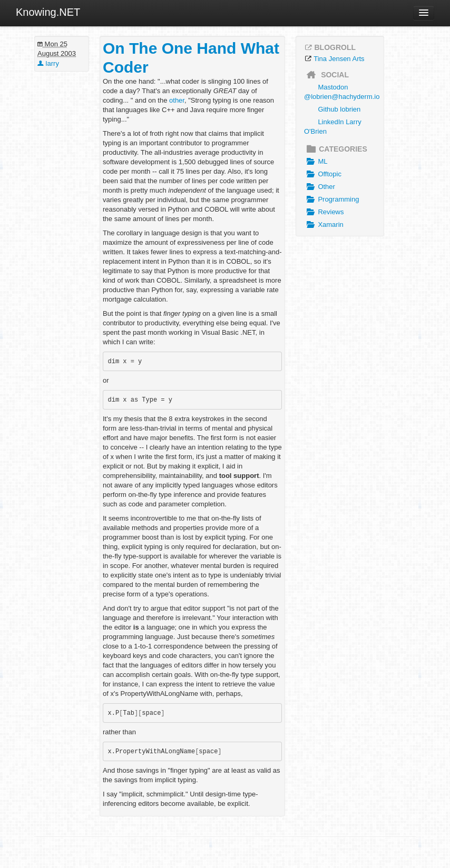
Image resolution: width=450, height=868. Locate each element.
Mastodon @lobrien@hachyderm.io (342, 92)
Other (320, 187)
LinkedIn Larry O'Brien (333, 127)
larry (48, 63)
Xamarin (324, 225)
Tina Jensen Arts (339, 59)
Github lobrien (339, 109)
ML (316, 162)
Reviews (324, 212)
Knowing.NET (48, 12)
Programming (331, 199)
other (177, 100)
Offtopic (323, 174)
